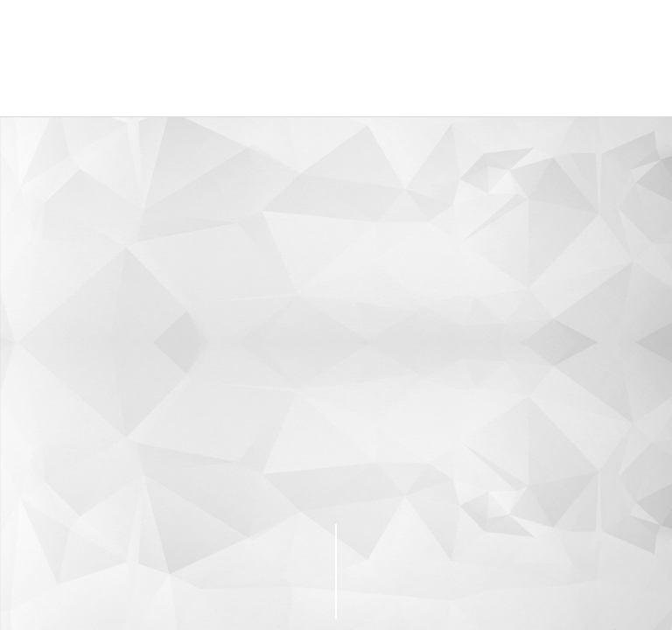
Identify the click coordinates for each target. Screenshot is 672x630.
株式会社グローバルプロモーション (146, 58)
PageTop (504, 571)
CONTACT (168, 570)
